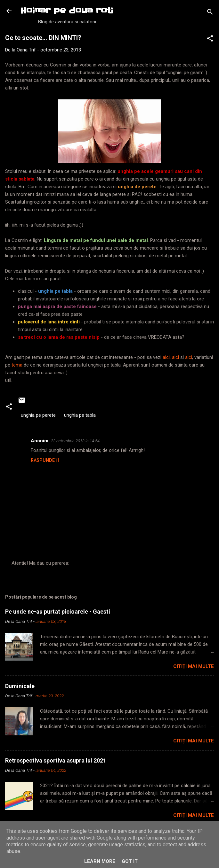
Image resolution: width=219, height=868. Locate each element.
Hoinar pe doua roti (67, 11)
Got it (130, 861)
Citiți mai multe (194, 666)
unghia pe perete (38, 415)
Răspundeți (45, 460)
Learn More (100, 861)
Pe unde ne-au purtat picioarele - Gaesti (58, 612)
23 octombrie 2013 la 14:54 (75, 441)
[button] (210, 39)
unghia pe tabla (80, 415)
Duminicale (20, 686)
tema (18, 365)
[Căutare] (210, 13)
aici (166, 357)
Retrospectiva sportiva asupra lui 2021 (56, 760)
